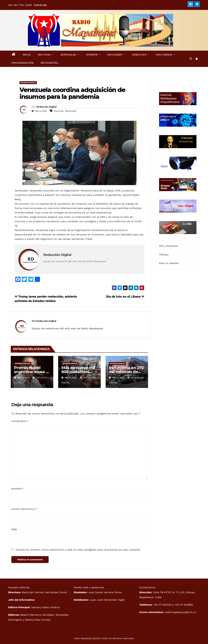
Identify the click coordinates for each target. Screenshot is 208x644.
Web (14, 529)
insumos (59, 111)
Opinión (93, 55)
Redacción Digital (46, 107)
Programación (23, 63)
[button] (191, 59)
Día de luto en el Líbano (125, 297)
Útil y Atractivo (169, 246)
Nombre (18, 489)
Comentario (20, 421)
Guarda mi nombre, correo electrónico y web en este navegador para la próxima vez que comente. (78, 550)
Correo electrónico (24, 509)
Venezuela (71, 111)
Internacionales (28, 83)
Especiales (70, 55)
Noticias (46, 55)
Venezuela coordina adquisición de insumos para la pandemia (72, 93)
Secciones (116, 55)
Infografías (49, 63)
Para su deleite (169, 263)
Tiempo (164, 255)
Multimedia (166, 55)
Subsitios (140, 55)
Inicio (27, 55)
